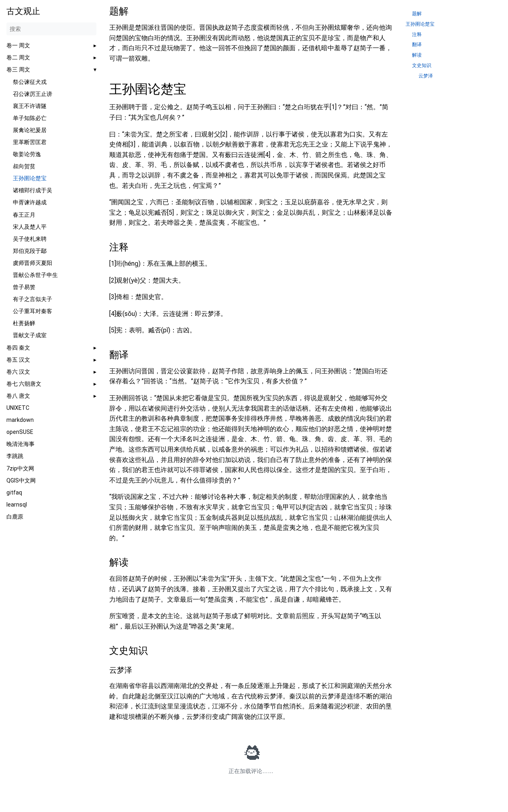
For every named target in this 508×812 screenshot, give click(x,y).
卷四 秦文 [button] (18, 348)
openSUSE (20, 432)
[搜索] (51, 29)
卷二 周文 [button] (18, 57)
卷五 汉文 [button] (18, 360)
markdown (20, 420)
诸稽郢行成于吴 (33, 190)
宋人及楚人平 (30, 227)
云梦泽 (426, 76)
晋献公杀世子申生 (35, 275)
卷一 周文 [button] (18, 45)
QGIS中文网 (21, 480)
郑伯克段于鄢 (30, 251)
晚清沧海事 (20, 444)
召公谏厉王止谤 (33, 94)
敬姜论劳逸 (27, 154)
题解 (417, 14)
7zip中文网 (20, 468)
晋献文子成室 (30, 335)
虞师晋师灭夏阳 (33, 263)
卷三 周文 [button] (18, 69)
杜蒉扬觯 (24, 323)
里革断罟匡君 (30, 142)
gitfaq (14, 492)
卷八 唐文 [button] (18, 396)
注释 (417, 35)
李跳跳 (15, 456)
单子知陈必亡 (30, 118)
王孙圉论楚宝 (30, 178)
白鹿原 (15, 517)
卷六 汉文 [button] (18, 372)
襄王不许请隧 (30, 106)
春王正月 (24, 215)
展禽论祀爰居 (30, 130)
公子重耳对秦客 (33, 311)
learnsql (17, 505)
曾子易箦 (24, 287)
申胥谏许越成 (30, 202)
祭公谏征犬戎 (30, 82)
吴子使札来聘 (30, 239)
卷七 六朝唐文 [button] (24, 384)
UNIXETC (18, 408)
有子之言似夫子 (33, 299)
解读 (417, 55)
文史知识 (422, 66)
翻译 (417, 45)
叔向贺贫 (24, 166)
